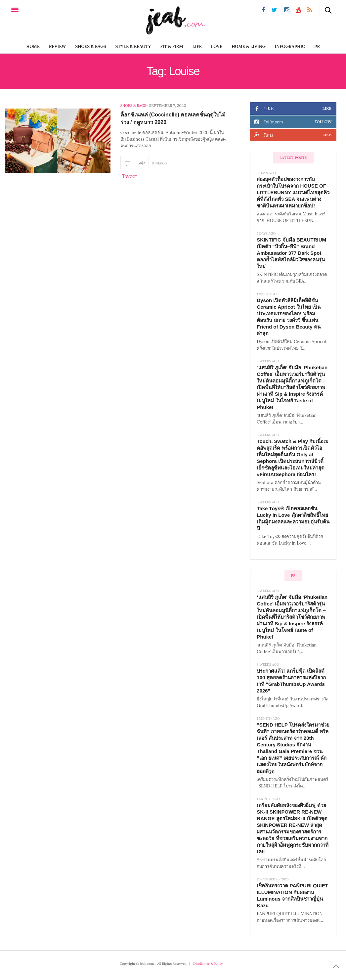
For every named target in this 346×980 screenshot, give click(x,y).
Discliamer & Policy (208, 964)
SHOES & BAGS (91, 46)
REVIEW (58, 46)
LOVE (217, 46)
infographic (290, 46)
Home (33, 46)
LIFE (197, 46)
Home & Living (248, 46)
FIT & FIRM (172, 46)
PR (317, 46)
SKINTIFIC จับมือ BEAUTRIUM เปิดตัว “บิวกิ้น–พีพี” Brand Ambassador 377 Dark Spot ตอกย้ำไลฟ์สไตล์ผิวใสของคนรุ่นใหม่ (291, 253)
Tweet (130, 176)
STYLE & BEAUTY (133, 46)
